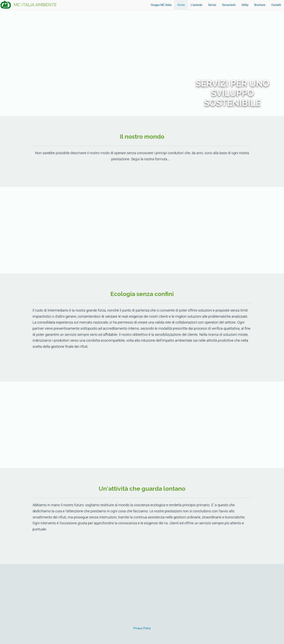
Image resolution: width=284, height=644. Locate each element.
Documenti (229, 5)
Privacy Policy (142, 628)
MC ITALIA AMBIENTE (35, 5)
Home (181, 5)
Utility (245, 5)
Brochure (260, 5)
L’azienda (197, 5)
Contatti (276, 5)
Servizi (212, 5)
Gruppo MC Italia (161, 5)
